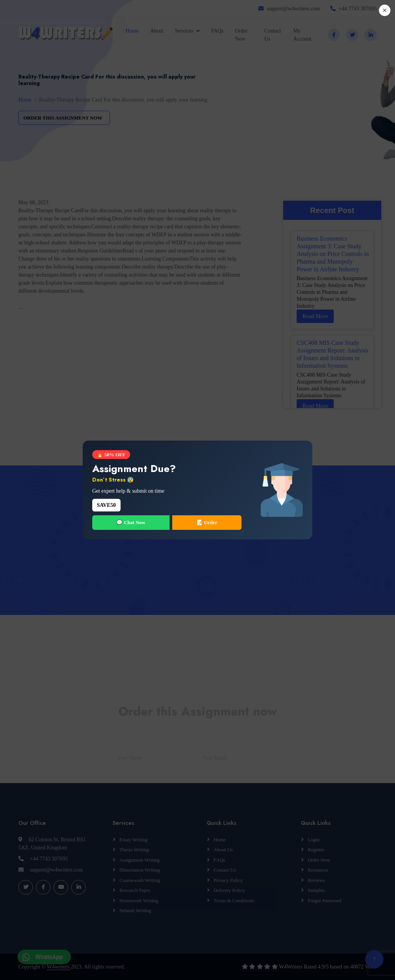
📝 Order (207, 522)
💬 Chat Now (131, 522)
